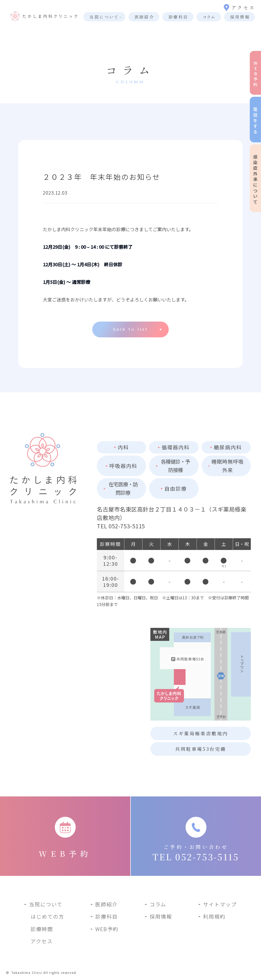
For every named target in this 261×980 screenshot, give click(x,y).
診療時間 (42, 929)
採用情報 (240, 17)
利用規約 (214, 916)
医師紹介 (144, 17)
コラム (209, 17)
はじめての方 (47, 916)
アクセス (239, 8)
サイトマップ (220, 904)
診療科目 (178, 17)
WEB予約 (107, 929)
